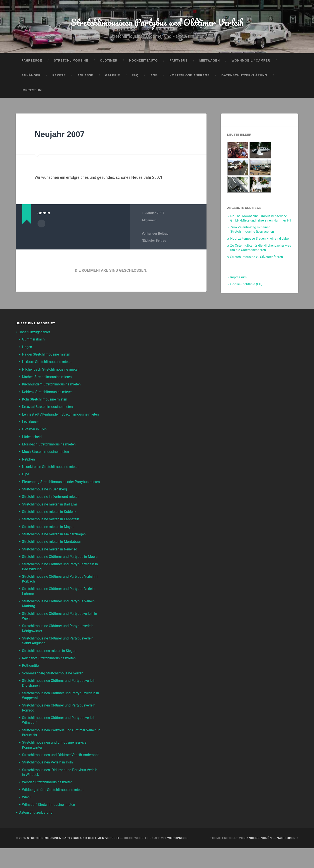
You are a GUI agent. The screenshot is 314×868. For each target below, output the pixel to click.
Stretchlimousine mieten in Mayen (50, 538)
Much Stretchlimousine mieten (47, 458)
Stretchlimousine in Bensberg (46, 500)
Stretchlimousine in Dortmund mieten (53, 508)
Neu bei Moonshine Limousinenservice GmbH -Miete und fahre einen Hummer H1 (261, 220)
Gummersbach (34, 341)
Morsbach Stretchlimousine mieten (51, 450)
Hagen (27, 349)
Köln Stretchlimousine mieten (46, 401)
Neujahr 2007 (62, 136)
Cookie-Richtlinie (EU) (246, 286)
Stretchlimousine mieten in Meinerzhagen (56, 545)
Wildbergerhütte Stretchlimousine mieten (56, 809)
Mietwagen (210, 63)
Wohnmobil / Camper (251, 63)
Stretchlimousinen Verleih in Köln (49, 782)
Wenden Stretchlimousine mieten (49, 802)
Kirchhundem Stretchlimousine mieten (53, 386)
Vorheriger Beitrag (155, 235)
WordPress (177, 858)
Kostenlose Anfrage (189, 77)
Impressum (32, 92)
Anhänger (31, 77)
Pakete (59, 77)
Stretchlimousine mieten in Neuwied (52, 560)
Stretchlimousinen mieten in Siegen (51, 666)
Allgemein (149, 222)
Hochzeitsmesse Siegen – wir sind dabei (260, 241)
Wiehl (26, 817)
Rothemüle (31, 681)
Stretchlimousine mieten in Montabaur (53, 552)
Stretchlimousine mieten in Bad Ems (52, 515)
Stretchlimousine (71, 63)
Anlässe (85, 77)
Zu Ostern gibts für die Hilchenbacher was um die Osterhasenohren (261, 250)
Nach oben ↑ (288, 858)
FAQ (135, 77)
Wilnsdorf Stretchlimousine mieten (50, 824)
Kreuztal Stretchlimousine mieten (49, 408)
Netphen (29, 466)
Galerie (113, 77)
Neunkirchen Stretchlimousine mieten (53, 473)
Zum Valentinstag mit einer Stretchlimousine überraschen (252, 231)
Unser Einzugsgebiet (36, 334)
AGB (154, 77)
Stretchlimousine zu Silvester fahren (257, 259)
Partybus (179, 63)
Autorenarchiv (41, 225)
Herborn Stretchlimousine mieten (49, 363)
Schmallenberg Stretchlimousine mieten (55, 688)
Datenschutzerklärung (244, 77)
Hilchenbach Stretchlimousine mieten (53, 371)
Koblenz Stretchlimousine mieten (49, 393)
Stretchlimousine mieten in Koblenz (51, 523)
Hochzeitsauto (143, 63)
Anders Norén (259, 858)
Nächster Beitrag (154, 242)
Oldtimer (109, 63)
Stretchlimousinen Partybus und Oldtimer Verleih (157, 23)
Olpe (26, 480)
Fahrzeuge (32, 63)
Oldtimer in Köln (35, 436)
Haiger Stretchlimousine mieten (48, 356)
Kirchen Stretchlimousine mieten (49, 378)
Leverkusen (31, 428)
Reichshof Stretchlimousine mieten (51, 673)
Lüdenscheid (32, 443)
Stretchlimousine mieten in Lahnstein (52, 530)
